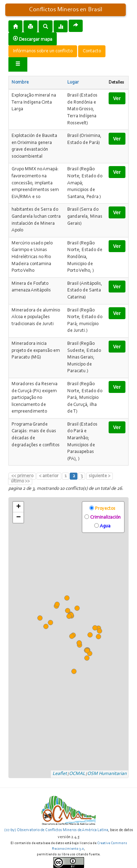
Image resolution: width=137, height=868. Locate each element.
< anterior (49, 476)
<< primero (22, 476)
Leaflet (60, 774)
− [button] (18, 518)
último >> (20, 481)
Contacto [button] (92, 51)
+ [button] (18, 507)
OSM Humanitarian (107, 774)
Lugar (73, 83)
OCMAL (77, 774)
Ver (117, 98)
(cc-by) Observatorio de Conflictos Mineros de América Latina (56, 830)
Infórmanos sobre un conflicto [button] (43, 51)
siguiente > (100, 476)
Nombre (20, 83)
